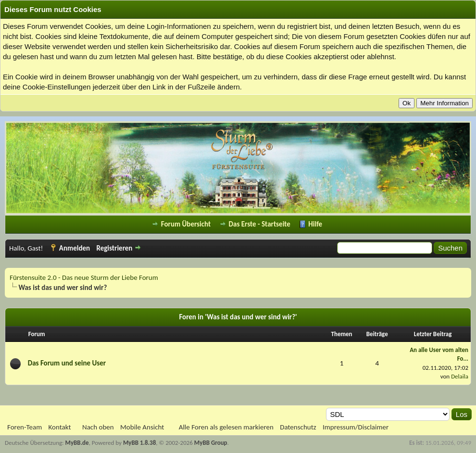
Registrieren (114, 248)
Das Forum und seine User (67, 363)
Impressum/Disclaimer (356, 427)
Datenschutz (298, 427)
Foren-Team (25, 427)
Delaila (460, 376)
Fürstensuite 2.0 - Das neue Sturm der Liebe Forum (84, 277)
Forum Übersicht (186, 224)
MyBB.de (77, 443)
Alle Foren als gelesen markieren (226, 427)
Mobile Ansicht (142, 427)
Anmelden (75, 248)
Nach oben (98, 427)
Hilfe (315, 224)
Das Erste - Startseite (260, 224)
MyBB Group (211, 443)
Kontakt (60, 427)
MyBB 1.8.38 (139, 443)
